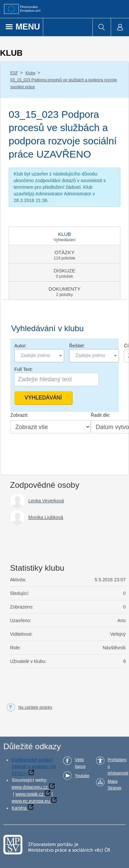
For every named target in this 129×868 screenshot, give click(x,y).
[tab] (64, 236)
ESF (14, 73)
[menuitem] (102, 27)
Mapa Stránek (115, 785)
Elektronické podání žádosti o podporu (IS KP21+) (34, 767)
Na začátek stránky (35, 707)
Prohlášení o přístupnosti (118, 766)
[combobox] (39, 356)
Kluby (30, 73)
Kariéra (19, 808)
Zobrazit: (19, 415)
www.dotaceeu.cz (30, 787)
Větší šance (80, 763)
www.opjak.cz (29, 794)
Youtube (82, 776)
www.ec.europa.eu (31, 801)
